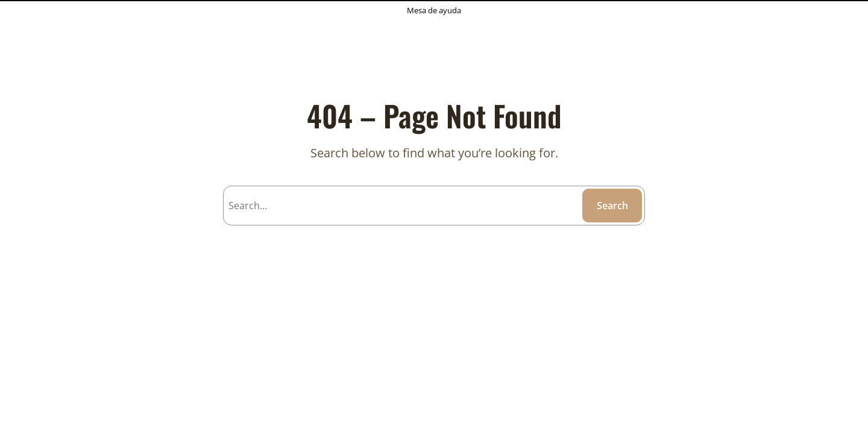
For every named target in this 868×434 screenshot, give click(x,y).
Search (612, 206)
